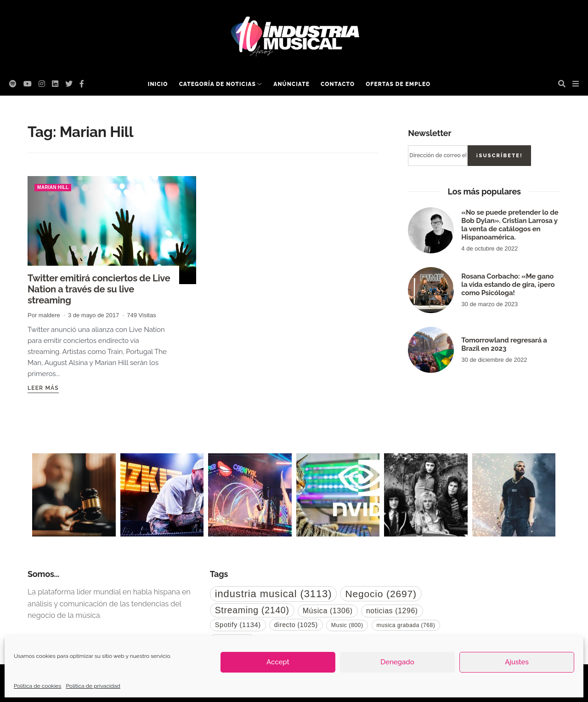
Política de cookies (37, 686)
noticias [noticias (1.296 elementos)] (392, 611)
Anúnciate (291, 84)
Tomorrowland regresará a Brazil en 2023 (504, 344)
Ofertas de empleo (398, 84)
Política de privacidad (93, 686)
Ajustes (517, 662)
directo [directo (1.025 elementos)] (296, 625)
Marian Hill (53, 187)
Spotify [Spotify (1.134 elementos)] (238, 625)
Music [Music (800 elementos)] (347, 625)
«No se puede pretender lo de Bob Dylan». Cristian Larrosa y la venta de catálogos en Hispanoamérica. (510, 225)
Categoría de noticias (218, 84)
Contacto (338, 84)
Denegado (397, 662)
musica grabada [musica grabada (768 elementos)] (406, 625)
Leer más (43, 388)
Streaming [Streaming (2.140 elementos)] (252, 610)
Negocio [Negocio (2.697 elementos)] (381, 594)
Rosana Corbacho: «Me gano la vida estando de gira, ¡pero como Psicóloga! (508, 285)
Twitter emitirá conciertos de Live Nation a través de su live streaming (99, 289)
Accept (278, 662)
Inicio (158, 84)
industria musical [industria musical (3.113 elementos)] (274, 594)
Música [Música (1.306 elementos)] (328, 611)
